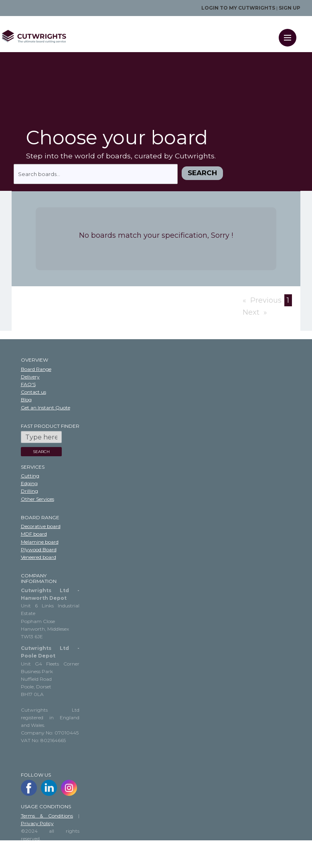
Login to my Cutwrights (238, 8)
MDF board (34, 534)
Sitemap (31, 854)
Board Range (36, 369)
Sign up (290, 8)
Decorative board (41, 526)
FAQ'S (28, 384)
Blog (26, 400)
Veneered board (38, 557)
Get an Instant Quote (46, 408)
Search (202, 173)
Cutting (30, 476)
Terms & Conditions (47, 816)
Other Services (37, 499)
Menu (290, 32)
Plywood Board (39, 549)
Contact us (33, 392)
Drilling (29, 491)
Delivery (30, 377)
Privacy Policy (37, 823)
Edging (29, 483)
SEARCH (41, 452)
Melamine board (40, 542)
